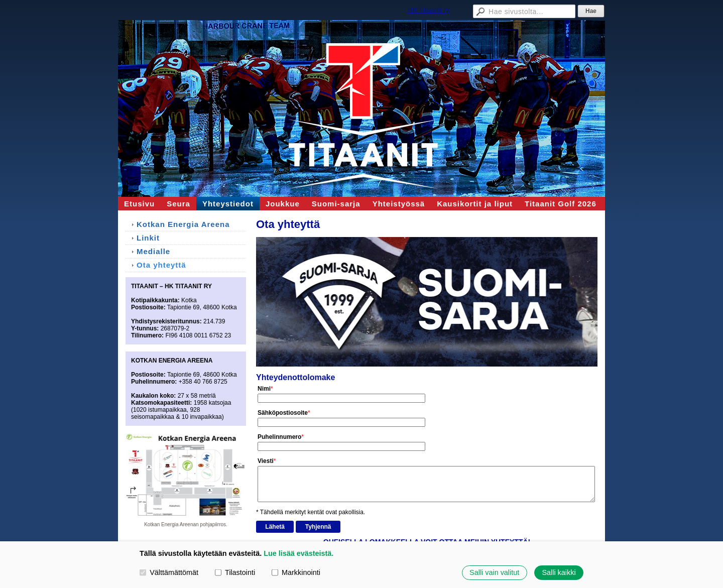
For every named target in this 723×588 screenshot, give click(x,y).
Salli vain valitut (494, 572)
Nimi (264, 389)
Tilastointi (235, 572)
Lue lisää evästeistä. (298, 553)
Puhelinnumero (279, 437)
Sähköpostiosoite (283, 413)
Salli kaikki (559, 572)
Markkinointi (296, 572)
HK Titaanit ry (429, 10)
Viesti (266, 461)
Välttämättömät (169, 572)
